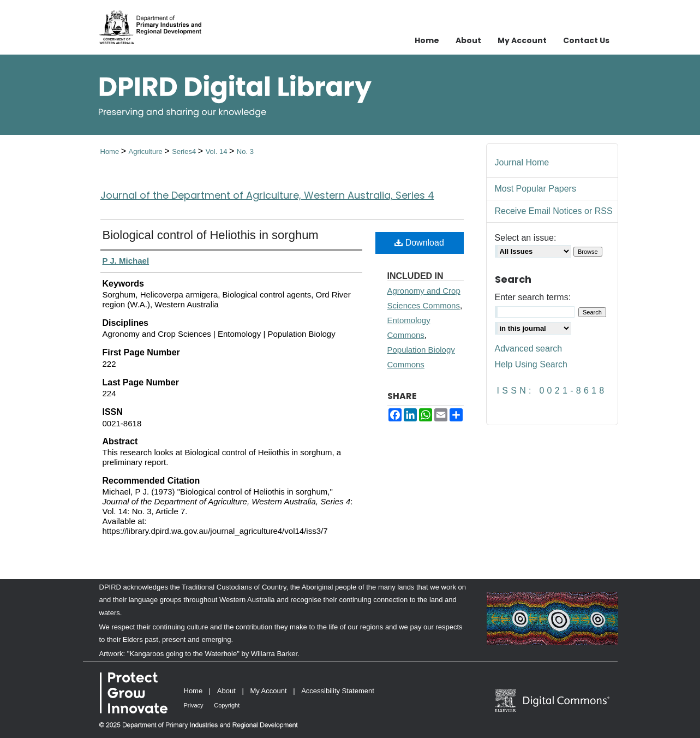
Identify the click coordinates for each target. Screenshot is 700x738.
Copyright (227, 705)
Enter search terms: (533, 297)
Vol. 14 (217, 151)
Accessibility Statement (338, 691)
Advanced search (529, 349)
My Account (268, 691)
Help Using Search (531, 364)
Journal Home (522, 162)
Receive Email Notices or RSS (554, 211)
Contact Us (586, 40)
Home (111, 151)
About (226, 691)
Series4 (185, 151)
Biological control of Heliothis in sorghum (211, 235)
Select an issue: (526, 238)
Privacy (194, 705)
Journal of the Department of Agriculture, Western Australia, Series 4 (267, 195)
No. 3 (245, 151)
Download (419, 243)
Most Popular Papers (536, 189)
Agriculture (147, 151)
